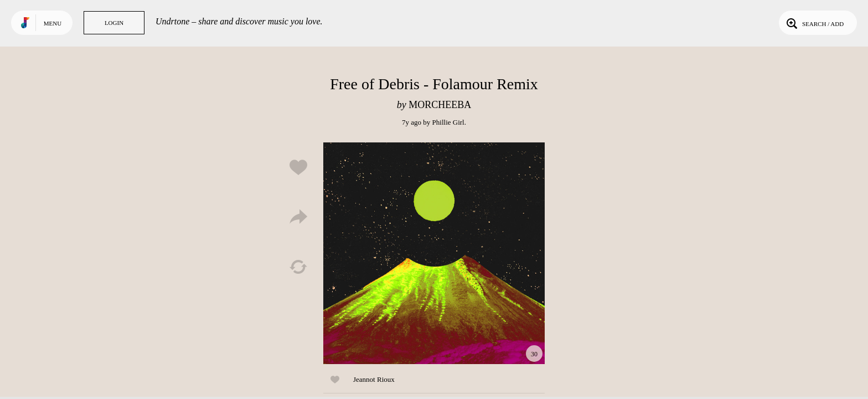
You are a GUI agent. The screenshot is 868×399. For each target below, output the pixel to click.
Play (434, 253)
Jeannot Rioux (374, 379)
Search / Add (814, 23)
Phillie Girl (448, 122)
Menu (53, 23)
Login (114, 23)
